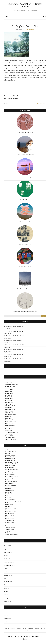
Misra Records (9, 506)
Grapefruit (8, 487)
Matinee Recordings (10, 503)
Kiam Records (9, 494)
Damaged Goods (10, 471)
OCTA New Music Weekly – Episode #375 (14, 331)
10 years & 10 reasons (9, 546)
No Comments (30, 29)
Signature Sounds (10, 519)
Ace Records (8, 450)
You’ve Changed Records (11, 535)
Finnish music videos (9, 562)
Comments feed (8, 619)
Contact (37, 628)
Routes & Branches (10, 425)
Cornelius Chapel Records (12, 469)
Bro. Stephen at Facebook (12, 96)
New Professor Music (11, 508)
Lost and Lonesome (10, 499)
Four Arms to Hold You (9, 565)
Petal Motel (8, 416)
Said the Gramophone (11, 427)
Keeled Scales (9, 492)
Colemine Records (10, 467)
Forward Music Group (11, 485)
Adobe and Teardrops (11, 383)
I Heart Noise (9, 408)
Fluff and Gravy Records (11, 482)
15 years (6, 549)
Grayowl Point (9, 400)
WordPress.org (7, 622)
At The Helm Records (11, 451)
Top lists (6, 595)
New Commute (9, 411)
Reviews (6, 591)
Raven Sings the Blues (11, 422)
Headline (6, 572)
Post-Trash (8, 418)
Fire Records (8, 480)
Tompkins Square (10, 529)
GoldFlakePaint (9, 399)
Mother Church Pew (10, 409)
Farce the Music (9, 395)
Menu (7, 17)
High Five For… (9, 402)
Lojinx (7, 496)
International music (23, 23)
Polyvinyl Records (10, 513)
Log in (5, 612)
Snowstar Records (10, 522)
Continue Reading (40, 104)
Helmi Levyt (8, 489)
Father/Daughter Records (12, 476)
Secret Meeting (9, 429)
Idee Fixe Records (10, 490)
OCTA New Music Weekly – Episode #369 (14, 359)
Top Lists (30, 628)
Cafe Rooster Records (11, 464)
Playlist (5, 585)
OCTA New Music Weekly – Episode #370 (14, 354)
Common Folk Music (10, 390)
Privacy (24, 628)
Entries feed (7, 615)
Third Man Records (10, 528)
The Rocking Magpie (10, 438)
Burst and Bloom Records (12, 462)
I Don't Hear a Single (10, 406)
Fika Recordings (9, 478)
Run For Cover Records (11, 517)
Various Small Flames (10, 439)
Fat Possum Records (10, 475)
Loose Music (8, 498)
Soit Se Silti (8, 524)
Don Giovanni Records (11, 473)
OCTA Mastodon (10, 413)
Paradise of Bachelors (11, 512)
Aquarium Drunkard (10, 386)
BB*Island (8, 453)
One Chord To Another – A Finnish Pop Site (25, 5)
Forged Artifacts (9, 483)
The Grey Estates (10, 436)
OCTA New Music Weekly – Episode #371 (14, 350)
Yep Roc (7, 533)
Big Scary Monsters (10, 455)
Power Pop (6, 588)
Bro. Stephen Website (11, 98)
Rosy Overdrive (9, 423)
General (6, 569)
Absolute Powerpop (10, 381)
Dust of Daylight (9, 393)
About (7, 628)
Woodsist (8, 531)
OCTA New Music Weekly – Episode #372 (14, 345)
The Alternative (9, 434)
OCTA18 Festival (8, 582)
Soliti (7, 526)
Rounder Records (10, 515)
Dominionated (9, 392)
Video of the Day (8, 601)
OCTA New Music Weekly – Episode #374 (14, 336)
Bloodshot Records (10, 460)
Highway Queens (9, 404)
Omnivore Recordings (11, 510)
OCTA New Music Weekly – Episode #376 (14, 327)
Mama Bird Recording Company (13, 501)
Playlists (19, 628)
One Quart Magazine (10, 415)
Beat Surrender (9, 388)
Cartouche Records (10, 466)
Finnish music (7, 559)
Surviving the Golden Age (12, 432)
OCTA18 (13, 628)
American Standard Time (11, 385)
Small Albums (9, 430)
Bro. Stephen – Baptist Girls (25, 26)
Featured (6, 556)
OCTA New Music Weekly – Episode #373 (14, 340)
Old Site (43, 628)
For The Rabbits (9, 397)
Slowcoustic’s (8, 65)
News (31, 23)
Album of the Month (9, 552)
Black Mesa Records (10, 459)
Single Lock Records (10, 520)
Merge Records (9, 505)
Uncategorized (7, 598)
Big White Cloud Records (11, 457)
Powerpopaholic (9, 420)
